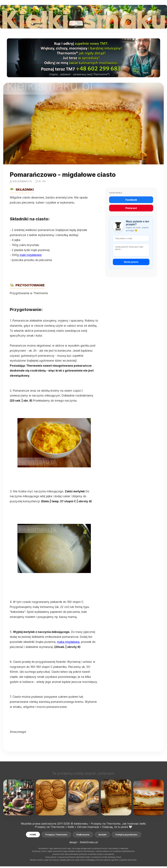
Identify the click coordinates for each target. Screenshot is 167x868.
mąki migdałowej (31, 255)
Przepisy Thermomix (56, 835)
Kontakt (102, 835)
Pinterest (131, 208)
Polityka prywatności (126, 835)
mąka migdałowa (68, 642)
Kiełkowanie (83, 835)
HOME (33, 835)
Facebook (131, 200)
